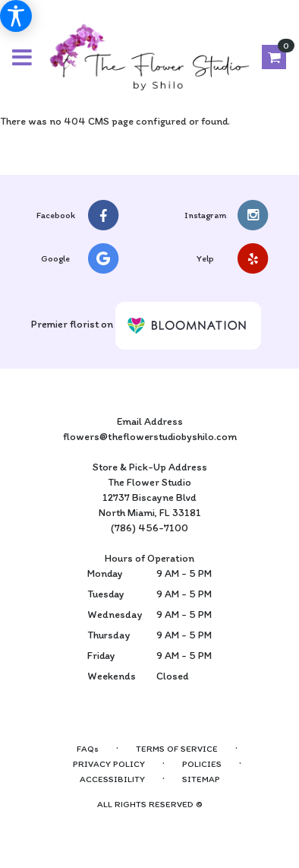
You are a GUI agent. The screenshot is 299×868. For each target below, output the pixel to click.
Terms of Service (177, 749)
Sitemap (201, 779)
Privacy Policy (109, 764)
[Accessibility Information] (16, 16)
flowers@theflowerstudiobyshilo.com (150, 437)
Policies (202, 764)
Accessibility (112, 779)
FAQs (88, 749)
